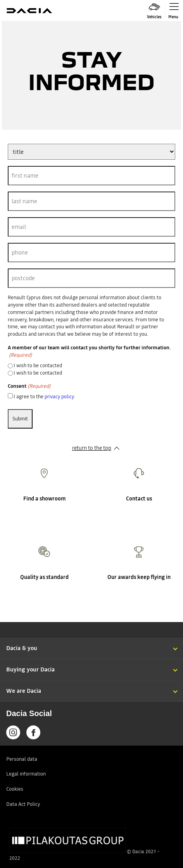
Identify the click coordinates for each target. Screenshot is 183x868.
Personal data (22, 759)
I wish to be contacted (38, 365)
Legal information (26, 774)
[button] (91, 641)
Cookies (15, 789)
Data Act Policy (23, 804)
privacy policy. (60, 397)
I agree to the (44, 397)
